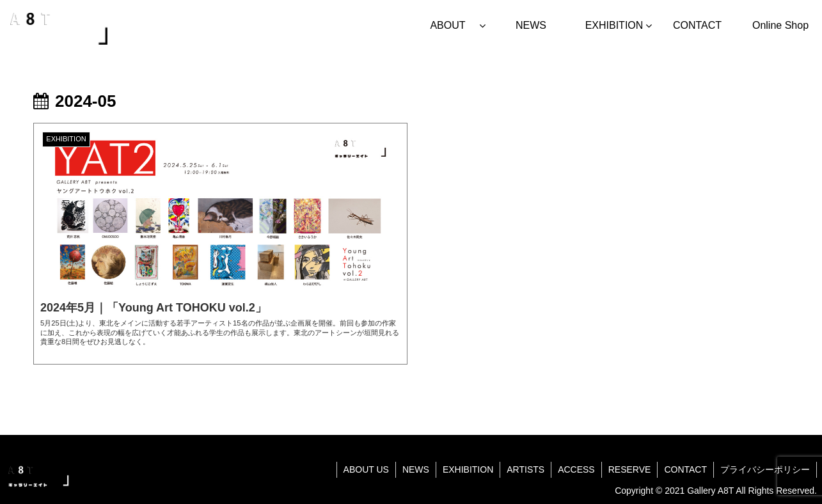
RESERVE (630, 469)
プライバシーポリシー (765, 469)
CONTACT (685, 469)
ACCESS (576, 469)
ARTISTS (526, 469)
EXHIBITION (468, 469)
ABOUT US (366, 469)
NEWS (416, 469)
